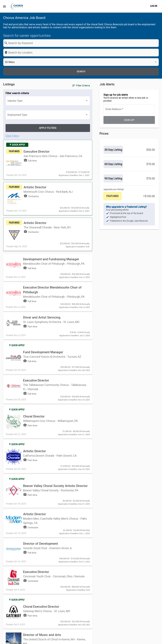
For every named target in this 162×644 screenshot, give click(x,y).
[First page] (78, 578)
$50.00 (151, 121)
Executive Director (50, 101)
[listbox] (129, 43)
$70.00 (151, 136)
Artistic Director (34, 378)
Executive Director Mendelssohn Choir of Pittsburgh (39, 222)
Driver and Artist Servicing (42, 250)
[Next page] (90, 578)
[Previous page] (84, 578)
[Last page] (97, 578)
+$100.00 (149, 168)
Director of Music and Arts (42, 550)
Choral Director (34, 345)
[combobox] (91, 43)
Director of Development (40, 466)
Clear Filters (12, 83)
